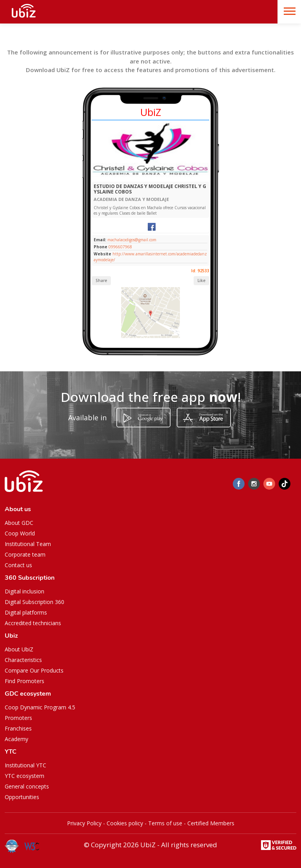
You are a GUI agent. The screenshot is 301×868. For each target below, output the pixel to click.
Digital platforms (26, 612)
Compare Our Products (34, 670)
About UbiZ (19, 649)
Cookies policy (125, 823)
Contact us (18, 565)
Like (201, 280)
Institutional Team (28, 544)
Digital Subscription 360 (34, 602)
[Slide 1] (138, 178)
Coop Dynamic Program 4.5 (40, 707)
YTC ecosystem (24, 776)
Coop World (20, 533)
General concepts (27, 786)
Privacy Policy (84, 823)
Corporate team (25, 554)
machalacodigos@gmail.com (131, 240)
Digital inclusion (24, 591)
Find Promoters (24, 681)
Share (101, 280)
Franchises (18, 728)
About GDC (19, 523)
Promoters (18, 718)
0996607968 (120, 247)
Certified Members (211, 823)
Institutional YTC (25, 765)
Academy (16, 739)
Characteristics (23, 660)
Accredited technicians (33, 623)
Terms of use (165, 823)
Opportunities (22, 797)
